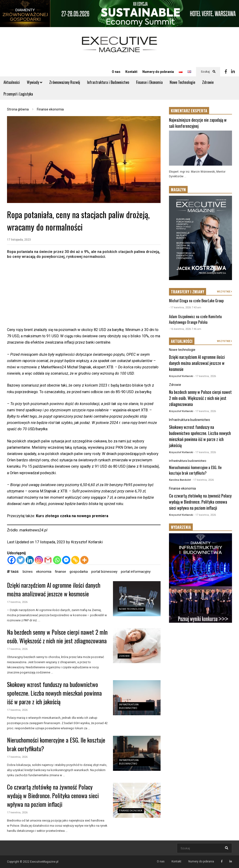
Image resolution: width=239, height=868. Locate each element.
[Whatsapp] (57, 560)
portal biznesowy (104, 572)
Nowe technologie (131, 609)
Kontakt (131, 72)
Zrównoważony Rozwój (65, 82)
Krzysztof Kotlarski (87, 542)
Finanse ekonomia (131, 811)
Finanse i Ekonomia (149, 82)
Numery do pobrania (158, 72)
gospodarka (79, 572)
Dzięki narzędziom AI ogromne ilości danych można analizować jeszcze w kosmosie (54, 589)
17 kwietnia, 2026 (17, 602)
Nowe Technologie (182, 82)
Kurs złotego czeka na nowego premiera (72, 516)
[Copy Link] (75, 560)
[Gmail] (48, 560)
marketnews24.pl (33, 530)
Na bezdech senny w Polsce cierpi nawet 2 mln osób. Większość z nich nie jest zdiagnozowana (57, 636)
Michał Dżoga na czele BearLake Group (196, 301)
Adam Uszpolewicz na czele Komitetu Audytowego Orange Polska (195, 319)
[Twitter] (21, 560)
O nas (116, 72)
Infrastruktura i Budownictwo (108, 82)
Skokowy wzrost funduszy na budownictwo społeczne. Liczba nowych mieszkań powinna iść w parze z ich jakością (54, 693)
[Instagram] (39, 560)
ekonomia (44, 572)
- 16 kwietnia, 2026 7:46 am (185, 329)
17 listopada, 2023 (19, 240)
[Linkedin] (30, 560)
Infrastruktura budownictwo (190, 420)
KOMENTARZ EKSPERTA (189, 111)
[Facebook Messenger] (66, 560)
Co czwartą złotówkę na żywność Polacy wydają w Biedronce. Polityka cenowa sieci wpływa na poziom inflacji (53, 795)
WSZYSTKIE (225, 292)
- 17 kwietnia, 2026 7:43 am (185, 308)
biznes (28, 572)
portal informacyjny (136, 572)
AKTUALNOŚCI (182, 341)
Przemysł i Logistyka (18, 94)
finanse (60, 572)
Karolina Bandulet (180, 480)
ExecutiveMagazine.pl (44, 862)
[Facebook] (12, 560)
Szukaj (208, 72)
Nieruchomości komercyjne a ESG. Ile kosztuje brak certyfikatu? (195, 470)
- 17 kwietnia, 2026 (205, 376)
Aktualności (12, 82)
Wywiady (35, 82)
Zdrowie (208, 82)
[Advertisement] (84, 294)
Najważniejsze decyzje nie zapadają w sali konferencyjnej (198, 123)
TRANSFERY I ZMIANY (188, 292)
